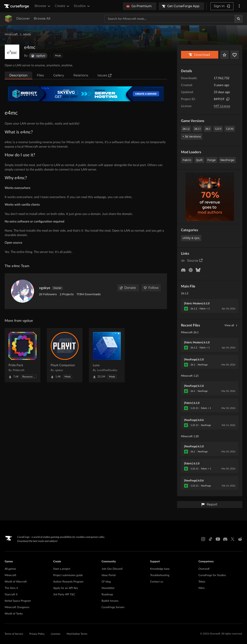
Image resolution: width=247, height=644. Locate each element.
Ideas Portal (109, 575)
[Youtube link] (218, 539)
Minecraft (11, 34)
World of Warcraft (16, 582)
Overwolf (204, 569)
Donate (128, 288)
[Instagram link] (203, 539)
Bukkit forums (110, 601)
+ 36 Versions (192, 137)
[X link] (233, 539)
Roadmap (107, 595)
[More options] (239, 6)
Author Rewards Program (68, 582)
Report (209, 505)
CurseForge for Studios (212, 575)
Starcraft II (11, 595)
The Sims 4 (11, 588)
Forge (212, 160)
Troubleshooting (160, 575)
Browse (43, 6)
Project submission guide (68, 575)
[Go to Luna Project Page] (107, 355)
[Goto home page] (17, 6)
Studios (82, 6)
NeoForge (227, 160)
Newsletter (108, 588)
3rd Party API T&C (64, 595)
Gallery (59, 75)
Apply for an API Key (66, 588)
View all (231, 325)
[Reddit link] (240, 539)
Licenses (56, 634)
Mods (27, 34)
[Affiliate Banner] (86, 94)
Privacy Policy (37, 634)
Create (62, 6)
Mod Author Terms (77, 634)
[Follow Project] (235, 55)
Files (40, 75)
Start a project (62, 569)
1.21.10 (230, 129)
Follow (151, 288)
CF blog (106, 582)
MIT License (222, 106)
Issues (105, 75)
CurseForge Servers (113, 607)
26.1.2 (186, 129)
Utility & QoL (191, 238)
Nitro (202, 588)
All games (10, 569)
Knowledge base (160, 569)
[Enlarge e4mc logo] (12, 52)
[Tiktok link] (210, 539)
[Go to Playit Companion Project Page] (65, 355)
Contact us (157, 582)
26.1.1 (197, 129)
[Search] (239, 19)
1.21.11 (218, 129)
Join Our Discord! (112, 569)
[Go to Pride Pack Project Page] (23, 355)
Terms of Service (14, 634)
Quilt (199, 160)
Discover (23, 19)
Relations (81, 75)
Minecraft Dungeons (17, 607)
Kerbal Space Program (18, 601)
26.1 (208, 129)
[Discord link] (225, 539)
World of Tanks (14, 614)
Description (18, 75)
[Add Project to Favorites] (224, 55)
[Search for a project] (170, 19)
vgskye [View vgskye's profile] (45, 288)
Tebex (202, 582)
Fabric (187, 160)
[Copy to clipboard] (228, 99)
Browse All (42, 19)
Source (195, 260)
